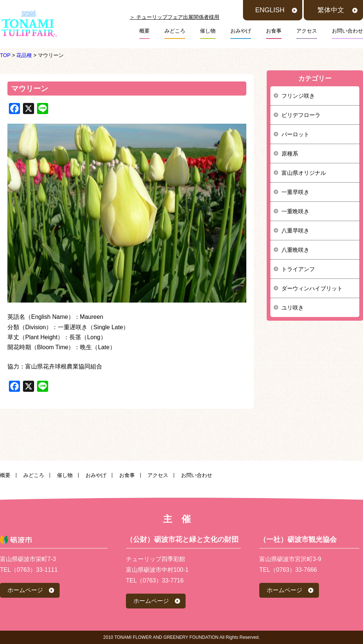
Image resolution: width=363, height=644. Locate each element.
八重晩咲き (295, 250)
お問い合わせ (347, 31)
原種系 (290, 154)
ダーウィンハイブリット (312, 288)
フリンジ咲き (298, 96)
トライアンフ (298, 269)
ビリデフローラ (301, 115)
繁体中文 (331, 10)
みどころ (175, 31)
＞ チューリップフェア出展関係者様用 (174, 17)
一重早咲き (295, 192)
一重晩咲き (295, 211)
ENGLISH (270, 10)
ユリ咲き (293, 308)
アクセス (307, 31)
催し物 (208, 31)
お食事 (274, 31)
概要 (144, 31)
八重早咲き (295, 231)
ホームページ (25, 590)
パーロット (295, 134)
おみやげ (241, 31)
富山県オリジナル (304, 173)
